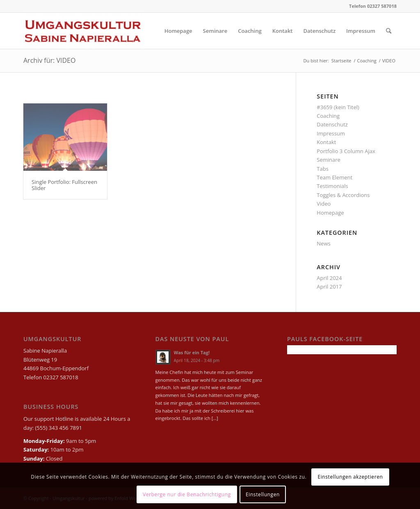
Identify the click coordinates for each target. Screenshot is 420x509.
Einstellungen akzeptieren (350, 477)
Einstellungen (263, 494)
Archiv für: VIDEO (49, 60)
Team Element (334, 177)
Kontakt (326, 142)
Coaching (328, 116)
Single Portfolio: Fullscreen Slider (64, 185)
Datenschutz (332, 124)
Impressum (331, 133)
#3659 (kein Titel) (338, 107)
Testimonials (332, 186)
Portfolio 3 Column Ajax (346, 151)
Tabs (323, 169)
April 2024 (329, 278)
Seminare (329, 160)
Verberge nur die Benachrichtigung (187, 494)
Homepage (330, 213)
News (323, 243)
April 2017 (329, 287)
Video (324, 204)
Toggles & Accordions (343, 195)
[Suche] (389, 31)
